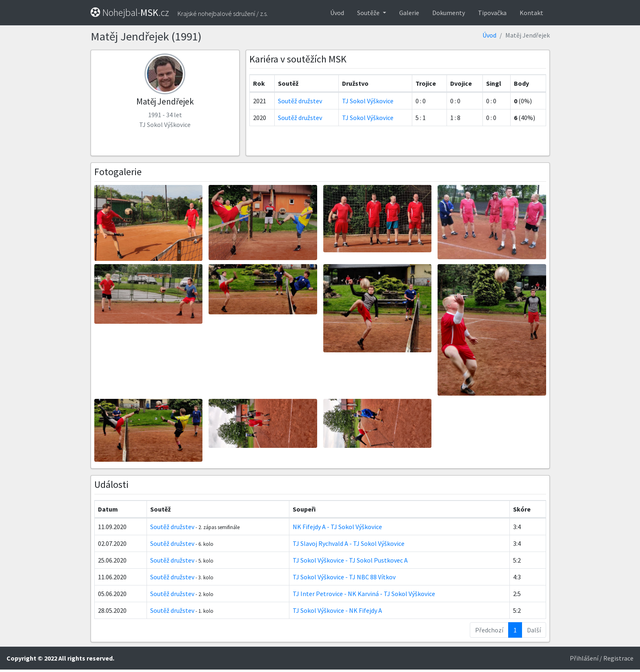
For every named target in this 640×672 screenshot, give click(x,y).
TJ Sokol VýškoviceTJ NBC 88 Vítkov (344, 577)
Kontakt (531, 13)
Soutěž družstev (300, 101)
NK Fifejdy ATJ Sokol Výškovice (337, 527)
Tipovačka (492, 13)
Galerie (409, 13)
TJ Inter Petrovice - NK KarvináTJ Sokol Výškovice (364, 594)
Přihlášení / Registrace (602, 658)
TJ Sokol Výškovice (368, 101)
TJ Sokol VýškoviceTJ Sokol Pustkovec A (350, 560)
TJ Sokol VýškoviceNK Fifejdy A (337, 610)
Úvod (337, 13)
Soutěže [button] (369, 13)
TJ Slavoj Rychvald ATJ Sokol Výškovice (349, 543)
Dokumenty (449, 13)
